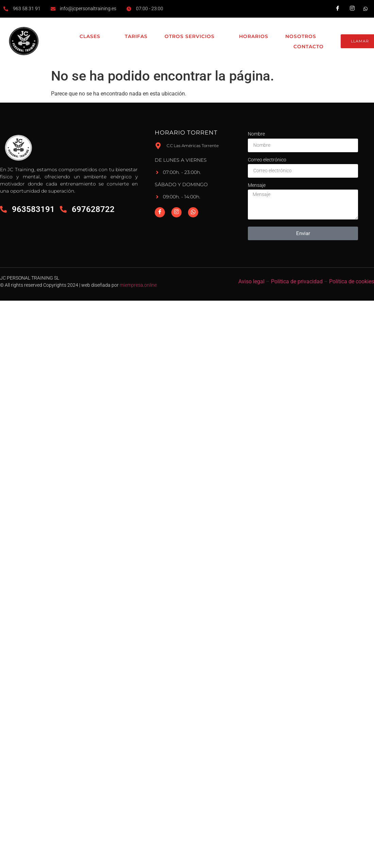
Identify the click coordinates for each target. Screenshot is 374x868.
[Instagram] (176, 212)
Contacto (309, 47)
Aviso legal (251, 281)
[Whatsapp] (193, 212)
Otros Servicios (193, 37)
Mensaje (257, 185)
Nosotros (304, 37)
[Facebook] (160, 212)
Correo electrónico (267, 160)
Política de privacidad (297, 281)
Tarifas (136, 36)
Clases (94, 37)
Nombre (256, 134)
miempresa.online (138, 285)
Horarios (254, 36)
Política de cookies (352, 281)
